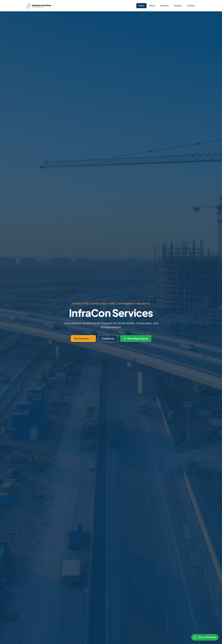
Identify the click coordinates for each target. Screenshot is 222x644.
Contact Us (108, 340)
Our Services (83, 340)
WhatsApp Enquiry (136, 340)
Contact (191, 6)
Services (165, 6)
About (152, 6)
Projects (178, 6)
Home (141, 6)
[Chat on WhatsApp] (205, 637)
